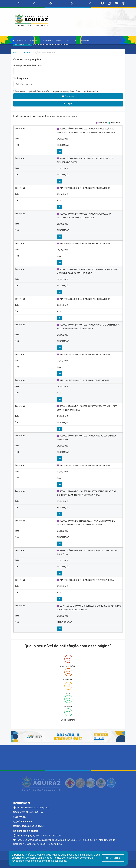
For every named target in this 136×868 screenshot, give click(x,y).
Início (16, 52)
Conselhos (27, 52)
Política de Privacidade (66, 858)
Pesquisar (68, 96)
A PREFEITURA (22, 40)
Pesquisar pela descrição (28, 65)
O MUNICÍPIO (35, 40)
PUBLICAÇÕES (85, 40)
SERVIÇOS (60, 40)
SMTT (75, 40)
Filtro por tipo (21, 78)
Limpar (68, 104)
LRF (69, 40)
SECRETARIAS (48, 40)
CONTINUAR (113, 858)
